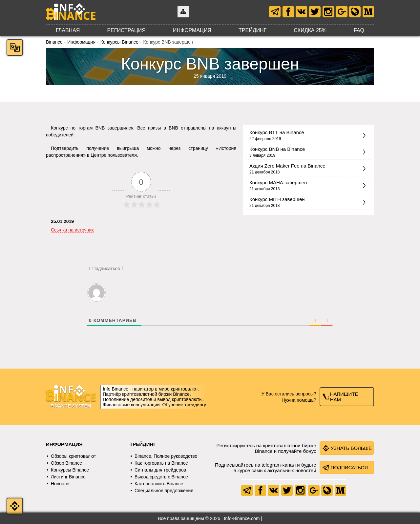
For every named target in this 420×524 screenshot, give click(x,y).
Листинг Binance (68, 477)
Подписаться (349, 467)
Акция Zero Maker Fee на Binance (287, 166)
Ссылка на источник (72, 230)
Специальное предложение (164, 491)
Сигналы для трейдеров (160, 470)
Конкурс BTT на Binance (277, 132)
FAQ (359, 30)
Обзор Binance (66, 463)
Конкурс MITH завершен (277, 199)
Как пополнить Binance (159, 484)
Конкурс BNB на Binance (277, 149)
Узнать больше (351, 448)
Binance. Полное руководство (166, 456)
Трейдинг (252, 30)
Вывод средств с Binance (161, 477)
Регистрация (126, 30)
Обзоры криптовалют (73, 456)
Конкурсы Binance (119, 42)
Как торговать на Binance (161, 463)
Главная (68, 30)
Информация (192, 30)
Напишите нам (344, 397)
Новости (60, 484)
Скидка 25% (310, 30)
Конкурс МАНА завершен (278, 182)
